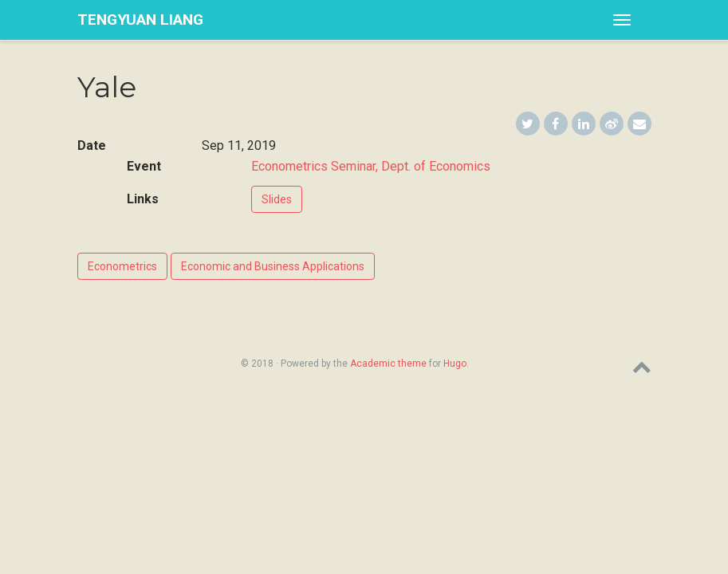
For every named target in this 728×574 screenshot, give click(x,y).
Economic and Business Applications (273, 266)
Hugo (455, 364)
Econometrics (122, 266)
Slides (277, 199)
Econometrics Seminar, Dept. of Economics (371, 166)
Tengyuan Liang (140, 20)
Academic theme (388, 364)
